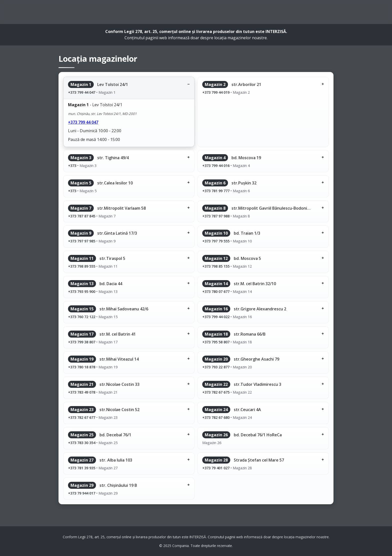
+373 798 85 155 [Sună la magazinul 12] (216, 266)
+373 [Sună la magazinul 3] (72, 165)
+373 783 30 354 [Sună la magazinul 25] (82, 443)
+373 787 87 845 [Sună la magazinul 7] (82, 216)
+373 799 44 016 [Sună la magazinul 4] (216, 165)
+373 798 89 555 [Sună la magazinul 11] (82, 266)
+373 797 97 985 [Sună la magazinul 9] (82, 241)
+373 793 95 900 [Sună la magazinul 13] (82, 291)
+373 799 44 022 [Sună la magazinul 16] (216, 317)
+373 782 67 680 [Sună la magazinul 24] (216, 417)
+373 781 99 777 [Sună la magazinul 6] (216, 191)
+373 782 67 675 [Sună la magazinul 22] (216, 392)
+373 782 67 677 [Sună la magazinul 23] (82, 417)
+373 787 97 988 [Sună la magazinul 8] (216, 216)
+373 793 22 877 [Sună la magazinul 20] (216, 367)
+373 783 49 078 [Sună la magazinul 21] (82, 392)
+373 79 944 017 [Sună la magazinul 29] (82, 493)
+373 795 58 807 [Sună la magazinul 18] (216, 342)
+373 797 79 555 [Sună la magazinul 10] (216, 241)
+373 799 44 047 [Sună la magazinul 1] (82, 92)
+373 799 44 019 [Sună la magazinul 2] (216, 92)
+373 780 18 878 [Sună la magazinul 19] (82, 367)
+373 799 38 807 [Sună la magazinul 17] (82, 342)
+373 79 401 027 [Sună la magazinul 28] (216, 468)
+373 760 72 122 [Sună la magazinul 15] (82, 317)
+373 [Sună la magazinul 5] (72, 191)
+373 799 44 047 (83, 122)
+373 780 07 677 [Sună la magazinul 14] (216, 291)
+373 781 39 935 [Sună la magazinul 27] (82, 468)
